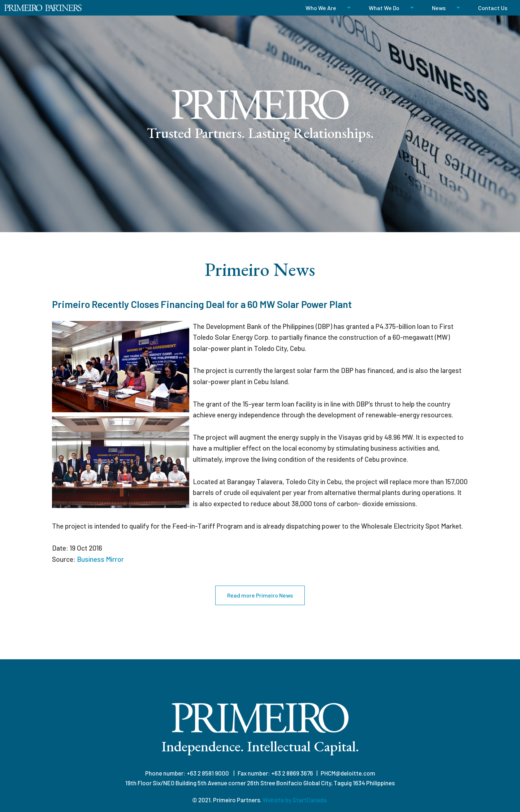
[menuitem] (324, 8)
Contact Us (493, 8)
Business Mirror (100, 559)
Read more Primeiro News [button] (260, 595)
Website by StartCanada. (295, 800)
